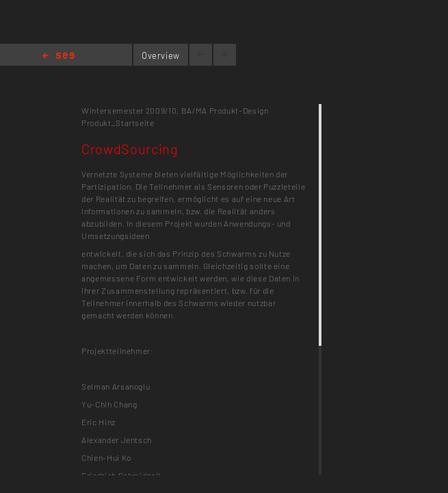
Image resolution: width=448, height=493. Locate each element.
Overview (161, 55)
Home (58, 56)
